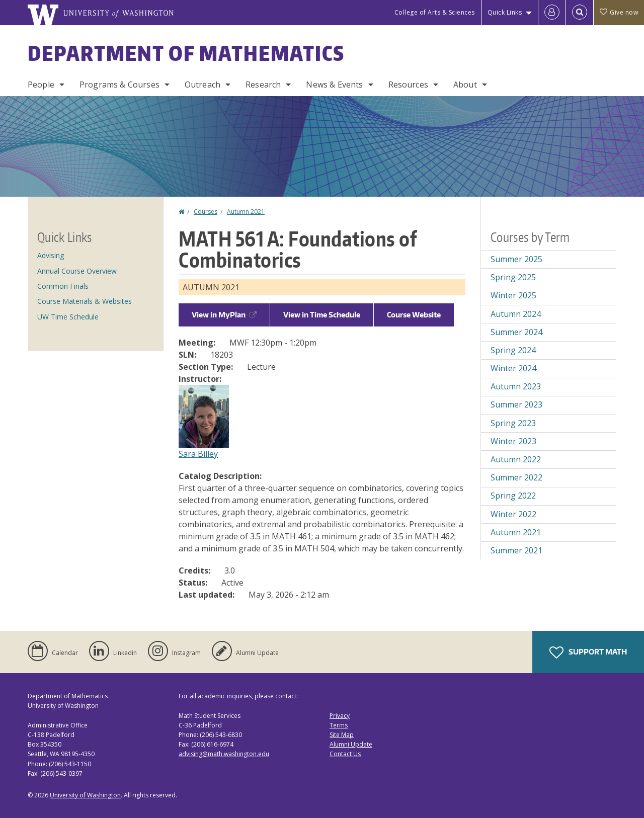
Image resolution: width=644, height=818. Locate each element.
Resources (408, 85)
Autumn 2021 (246, 212)
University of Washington (85, 795)
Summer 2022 (516, 477)
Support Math (588, 652)
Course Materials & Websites (85, 301)
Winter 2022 (513, 514)
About (465, 85)
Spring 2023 (513, 423)
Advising (51, 255)
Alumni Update (351, 744)
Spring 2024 (513, 350)
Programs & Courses (119, 85)
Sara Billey (198, 454)
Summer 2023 (516, 404)
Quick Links (505, 12)
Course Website (414, 315)
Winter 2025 (513, 295)
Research (263, 85)
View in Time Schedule (322, 315)
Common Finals (63, 286)
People (41, 85)
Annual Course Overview (77, 271)
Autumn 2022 (516, 459)
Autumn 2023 (516, 386)
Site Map (342, 735)
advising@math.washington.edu (224, 754)
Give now (619, 12)
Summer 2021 (516, 550)
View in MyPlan (224, 315)
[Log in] (552, 13)
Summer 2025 (516, 259)
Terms (339, 725)
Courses (206, 212)
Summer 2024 (516, 332)
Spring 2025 (513, 277)
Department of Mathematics (186, 53)
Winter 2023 (513, 441)
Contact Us (345, 754)
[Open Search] (580, 13)
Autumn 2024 (516, 314)
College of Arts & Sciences (435, 12)
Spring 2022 (513, 496)
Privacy (340, 716)
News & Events (334, 85)
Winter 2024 (513, 368)
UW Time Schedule (68, 317)
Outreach (203, 85)
